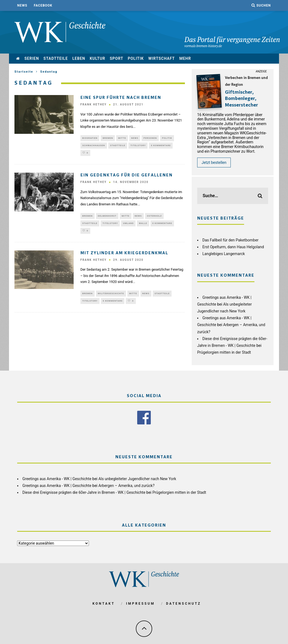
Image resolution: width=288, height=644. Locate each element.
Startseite (24, 72)
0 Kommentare (161, 147)
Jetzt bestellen (214, 163)
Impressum (140, 602)
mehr (185, 58)
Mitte (122, 138)
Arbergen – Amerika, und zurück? (127, 485)
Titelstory (138, 147)
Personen (150, 138)
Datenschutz (184, 602)
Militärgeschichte (111, 298)
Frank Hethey (94, 105)
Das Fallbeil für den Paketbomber (230, 240)
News (22, 5)
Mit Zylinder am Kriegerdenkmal (124, 257)
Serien (31, 58)
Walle (143, 226)
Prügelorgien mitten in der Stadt (224, 352)
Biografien (90, 138)
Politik (136, 58)
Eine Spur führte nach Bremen (121, 98)
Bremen (108, 138)
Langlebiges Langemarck (224, 254)
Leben (79, 58)
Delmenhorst (107, 218)
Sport (116, 58)
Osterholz (154, 218)
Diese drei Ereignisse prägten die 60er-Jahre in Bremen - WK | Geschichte (84, 491)
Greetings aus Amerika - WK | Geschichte (57, 478)
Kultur (97, 58)
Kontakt (104, 602)
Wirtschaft (162, 58)
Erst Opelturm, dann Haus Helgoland (233, 247)
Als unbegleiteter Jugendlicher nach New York (137, 478)
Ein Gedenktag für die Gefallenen (127, 178)
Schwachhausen (94, 147)
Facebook (43, 5)
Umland (128, 226)
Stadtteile (56, 58)
